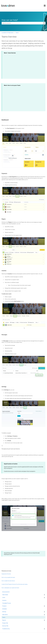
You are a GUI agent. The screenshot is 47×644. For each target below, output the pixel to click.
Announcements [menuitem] (6, 592)
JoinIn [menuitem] (4, 597)
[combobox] (22, 23)
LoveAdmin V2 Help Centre (7, 33)
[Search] (44, 23)
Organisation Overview (6, 574)
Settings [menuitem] (4, 612)
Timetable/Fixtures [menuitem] (7, 603)
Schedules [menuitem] (5, 609)
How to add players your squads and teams (10, 588)
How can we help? (10, 20)
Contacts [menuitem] (4, 600)
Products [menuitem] (4, 606)
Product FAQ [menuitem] (5, 623)
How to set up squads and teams (8, 577)
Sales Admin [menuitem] (5, 614)
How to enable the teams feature (8, 581)
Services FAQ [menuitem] (5, 626)
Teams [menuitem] (4, 617)
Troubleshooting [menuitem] (6, 629)
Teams (17, 33)
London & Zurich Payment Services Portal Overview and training (14, 584)
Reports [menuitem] (4, 620)
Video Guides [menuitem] (5, 595)
